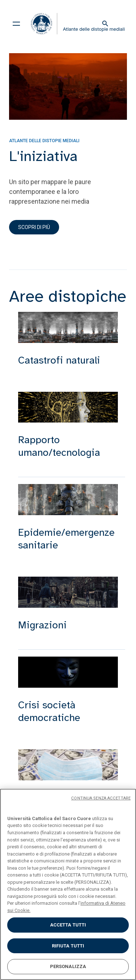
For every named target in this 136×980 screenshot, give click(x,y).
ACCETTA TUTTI (68, 925)
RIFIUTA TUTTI (68, 946)
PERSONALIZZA (68, 966)
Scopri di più (34, 227)
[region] (68, 884)
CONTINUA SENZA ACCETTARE (101, 798)
